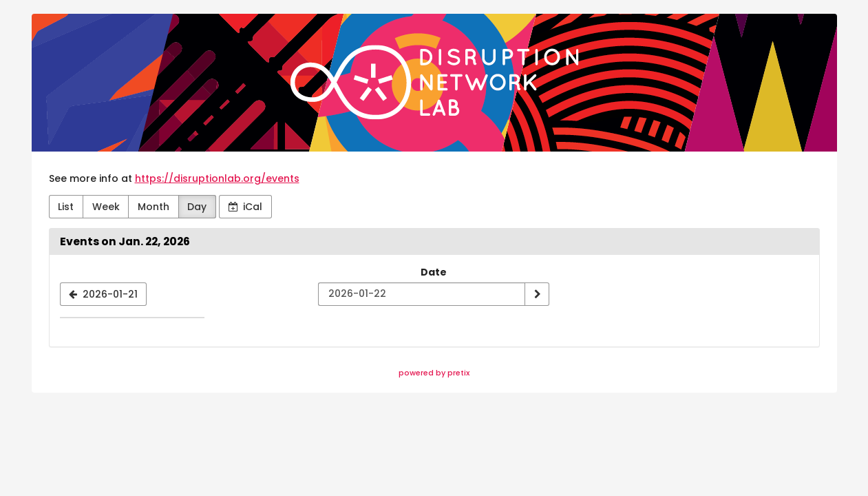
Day (197, 207)
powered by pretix (434, 373)
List (66, 207)
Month (154, 207)
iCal (246, 207)
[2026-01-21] (104, 294)
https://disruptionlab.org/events (217, 178)
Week (106, 207)
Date (434, 272)
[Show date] (537, 294)
